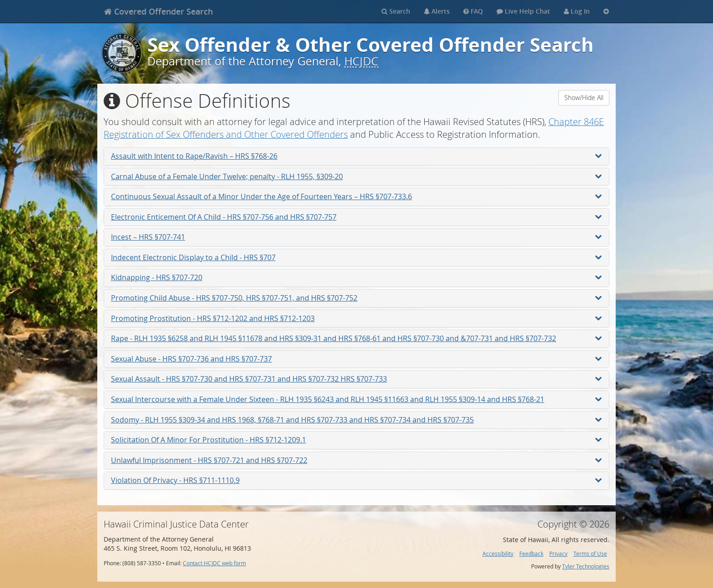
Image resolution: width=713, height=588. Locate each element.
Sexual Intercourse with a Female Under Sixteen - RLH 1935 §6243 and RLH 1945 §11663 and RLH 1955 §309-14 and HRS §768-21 (356, 399)
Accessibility (498, 554)
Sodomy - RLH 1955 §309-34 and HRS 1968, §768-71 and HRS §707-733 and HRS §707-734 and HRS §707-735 (356, 420)
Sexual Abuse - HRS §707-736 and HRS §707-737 (356, 359)
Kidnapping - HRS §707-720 (356, 277)
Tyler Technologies (586, 566)
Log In (577, 11)
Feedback (531, 554)
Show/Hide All (584, 98)
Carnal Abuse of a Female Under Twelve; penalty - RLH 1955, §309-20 (356, 176)
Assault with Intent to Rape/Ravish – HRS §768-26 (356, 156)
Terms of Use (590, 554)
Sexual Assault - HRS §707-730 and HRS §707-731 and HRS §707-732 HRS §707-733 (356, 379)
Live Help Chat (523, 11)
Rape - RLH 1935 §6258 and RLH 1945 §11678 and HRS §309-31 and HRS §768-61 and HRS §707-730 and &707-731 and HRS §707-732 (356, 338)
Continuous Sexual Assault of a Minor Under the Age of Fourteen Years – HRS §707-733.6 (356, 196)
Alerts (437, 11)
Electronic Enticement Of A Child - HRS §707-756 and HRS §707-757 (356, 217)
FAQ (473, 11)
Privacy (558, 554)
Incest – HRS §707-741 (356, 237)
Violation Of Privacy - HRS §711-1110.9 (356, 480)
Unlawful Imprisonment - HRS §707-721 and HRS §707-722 (356, 460)
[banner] (158, 11)
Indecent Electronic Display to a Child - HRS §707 (356, 257)
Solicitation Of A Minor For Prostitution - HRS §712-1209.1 (356, 440)
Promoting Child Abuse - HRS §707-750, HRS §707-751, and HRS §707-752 (356, 298)
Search (396, 11)
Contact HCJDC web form (214, 563)
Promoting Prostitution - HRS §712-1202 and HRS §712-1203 (356, 318)
